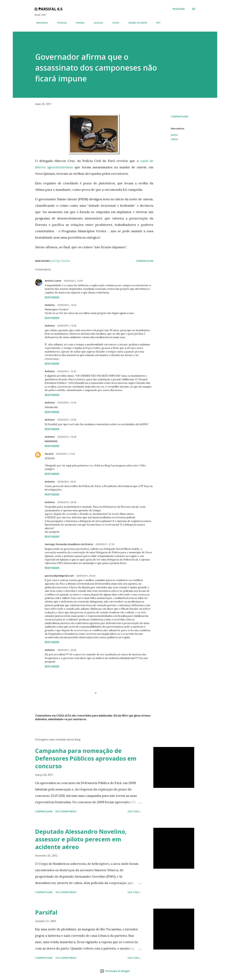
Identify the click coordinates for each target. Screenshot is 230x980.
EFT (157, 23)
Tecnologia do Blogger (115, 971)
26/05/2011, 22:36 (67, 650)
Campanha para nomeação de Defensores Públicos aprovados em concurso (86, 758)
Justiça (174, 135)
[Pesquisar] (179, 9)
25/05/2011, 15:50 (67, 420)
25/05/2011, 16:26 (67, 437)
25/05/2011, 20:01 (67, 482)
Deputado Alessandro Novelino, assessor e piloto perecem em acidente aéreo (81, 839)
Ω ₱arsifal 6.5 (49, 9)
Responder (52, 297)
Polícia (174, 139)
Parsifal (49, 454)
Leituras (96, 23)
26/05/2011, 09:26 (86, 576)
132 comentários (66, 958)
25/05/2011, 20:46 (67, 502)
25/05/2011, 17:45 (65, 454)
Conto (114, 23)
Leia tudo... (134, 811)
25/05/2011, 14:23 (67, 305)
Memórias (40, 23)
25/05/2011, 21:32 (105, 544)
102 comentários (66, 892)
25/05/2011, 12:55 (73, 281)
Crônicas (60, 23)
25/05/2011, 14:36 (67, 326)
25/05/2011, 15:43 (67, 403)
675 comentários (66, 811)
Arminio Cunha (53, 281)
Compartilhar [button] (180, 117)
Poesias (78, 23)
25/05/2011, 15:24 (67, 371)
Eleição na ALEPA (136, 23)
